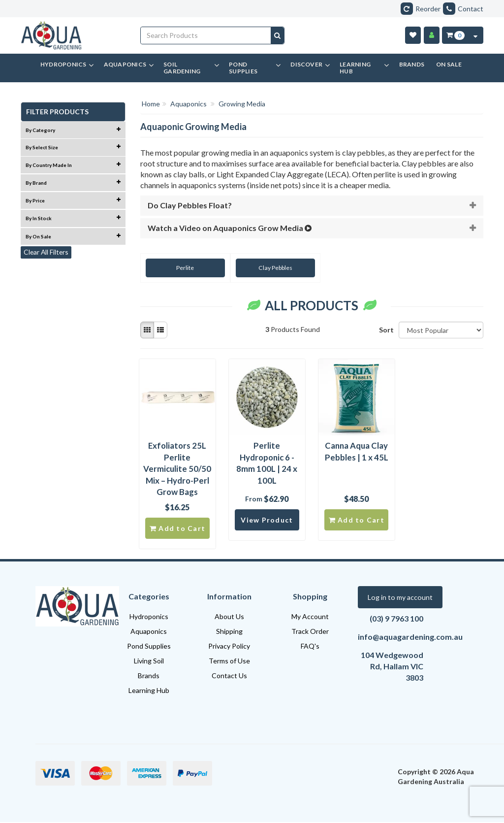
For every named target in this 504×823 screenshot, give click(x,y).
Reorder (421, 9)
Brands (149, 676)
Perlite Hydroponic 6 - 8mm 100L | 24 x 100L (267, 463)
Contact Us (229, 676)
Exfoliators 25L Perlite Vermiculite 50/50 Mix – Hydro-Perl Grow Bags (177, 469)
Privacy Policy (229, 647)
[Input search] (206, 35)
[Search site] (277, 35)
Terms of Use (229, 662)
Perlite (183, 268)
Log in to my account (399, 598)
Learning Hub (149, 691)
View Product (267, 520)
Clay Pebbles (269, 268)
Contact (463, 9)
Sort (385, 330)
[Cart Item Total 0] (455, 35)
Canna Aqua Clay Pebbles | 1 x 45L (357, 451)
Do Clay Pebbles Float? (190, 205)
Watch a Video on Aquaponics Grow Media (231, 228)
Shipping (229, 632)
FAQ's (310, 647)
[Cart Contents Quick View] (475, 35)
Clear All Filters (47, 252)
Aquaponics (149, 632)
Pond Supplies (149, 647)
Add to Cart (177, 529)
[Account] (432, 35)
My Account (310, 617)
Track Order (310, 632)
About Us (229, 617)
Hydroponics (149, 617)
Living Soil (149, 662)
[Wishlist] (413, 35)
